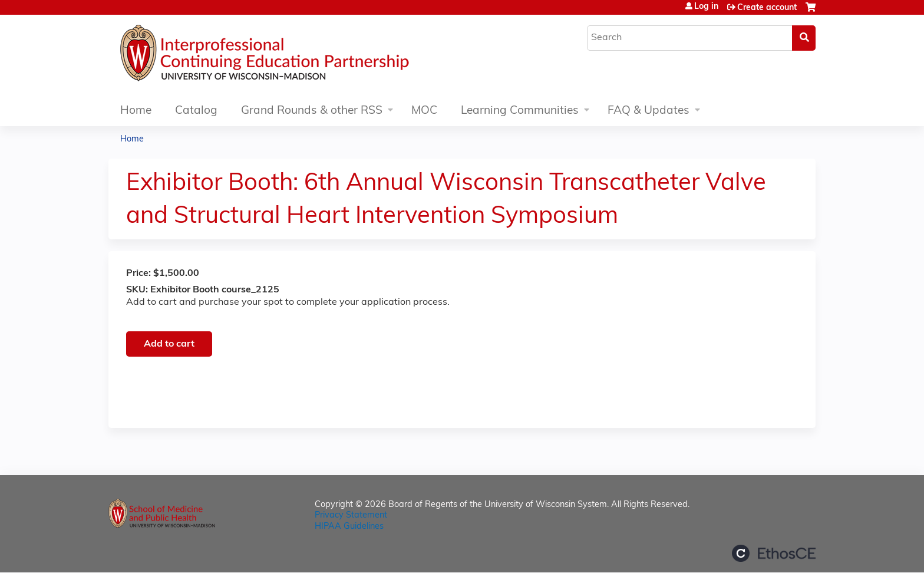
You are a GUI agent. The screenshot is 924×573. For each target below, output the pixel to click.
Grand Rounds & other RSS (312, 111)
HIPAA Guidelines (349, 527)
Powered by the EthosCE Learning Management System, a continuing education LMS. (774, 553)
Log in (706, 7)
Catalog (196, 111)
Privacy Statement (351, 516)
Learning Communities (520, 111)
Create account (767, 8)
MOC (424, 111)
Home (136, 111)
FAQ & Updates (649, 111)
